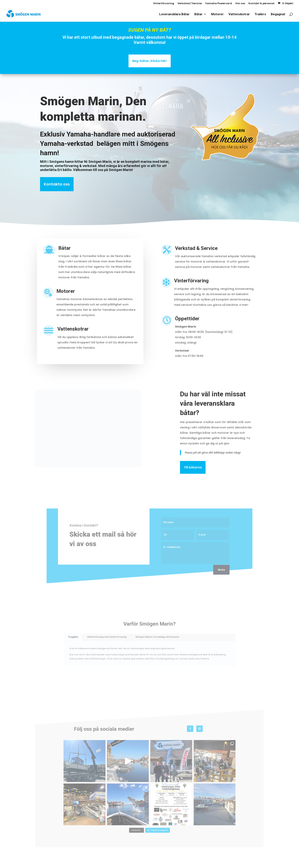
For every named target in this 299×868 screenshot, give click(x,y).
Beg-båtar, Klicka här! (150, 61)
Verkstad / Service (190, 4)
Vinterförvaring (164, 4)
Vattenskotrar (239, 14)
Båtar (198, 14)
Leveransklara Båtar (174, 14)
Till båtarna (193, 467)
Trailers (260, 14)
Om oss (240, 4)
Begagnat (278, 14)
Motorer (217, 14)
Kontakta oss (57, 184)
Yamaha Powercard (219, 4)
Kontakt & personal (261, 4)
